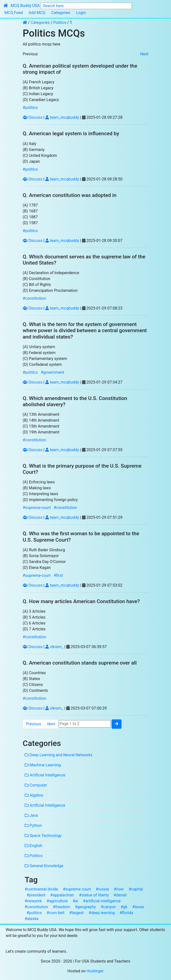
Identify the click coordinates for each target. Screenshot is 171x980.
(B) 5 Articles (34, 617)
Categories (61, 13)
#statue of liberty (94, 895)
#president (36, 895)
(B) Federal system (39, 353)
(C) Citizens (33, 685)
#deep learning (102, 913)
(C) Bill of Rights (37, 285)
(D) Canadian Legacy (41, 100)
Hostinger (95, 971)
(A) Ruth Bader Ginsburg (44, 550)
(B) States (31, 679)
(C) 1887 (30, 217)
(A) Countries (34, 673)
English (34, 846)
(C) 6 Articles (34, 623)
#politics (30, 108)
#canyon (108, 907)
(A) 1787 (30, 205)
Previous (30, 54)
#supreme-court (37, 508)
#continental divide (41, 889)
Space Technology (43, 836)
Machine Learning (43, 765)
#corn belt (55, 913)
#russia (102, 889)
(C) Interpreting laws (40, 494)
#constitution (34, 298)
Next (144, 54)
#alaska (32, 919)
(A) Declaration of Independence (51, 273)
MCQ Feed (14, 13)
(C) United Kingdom (40, 156)
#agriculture (57, 901)
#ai (75, 901)
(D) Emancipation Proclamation (50, 290)
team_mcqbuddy (62, 117)
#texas (138, 907)
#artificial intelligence (102, 901)
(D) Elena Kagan (37, 568)
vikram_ (54, 647)
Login (81, 13)
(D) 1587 (30, 223)
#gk (124, 907)
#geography (85, 907)
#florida (127, 913)
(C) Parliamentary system (45, 359)
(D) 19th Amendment (41, 432)
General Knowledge (44, 866)
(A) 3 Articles (34, 611)
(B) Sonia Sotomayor (41, 556)
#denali (120, 895)
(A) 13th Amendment (41, 414)
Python (33, 825)
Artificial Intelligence (45, 775)
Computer (36, 785)
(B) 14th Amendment (41, 420)
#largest (77, 913)
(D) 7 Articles (34, 629)
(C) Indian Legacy (38, 94)
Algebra (34, 795)
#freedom (62, 907)
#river (119, 889)
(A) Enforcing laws (39, 482)
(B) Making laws (37, 488)
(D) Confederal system (42, 364)
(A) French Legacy (39, 82)
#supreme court (77, 889)
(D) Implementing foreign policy (50, 500)
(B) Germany (34, 150)
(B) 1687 (30, 211)
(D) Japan (31, 161)
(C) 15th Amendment (41, 426)
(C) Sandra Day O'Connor (44, 562)
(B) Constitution (36, 279)
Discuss (33, 117)
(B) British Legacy (38, 88)
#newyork (33, 901)
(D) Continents (35, 690)
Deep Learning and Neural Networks (59, 755)
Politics (60, 22)
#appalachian (62, 895)
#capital (136, 889)
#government (52, 372)
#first (58, 575)
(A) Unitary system (39, 347)
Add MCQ (37, 13)
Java (31, 815)
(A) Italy (29, 144)
